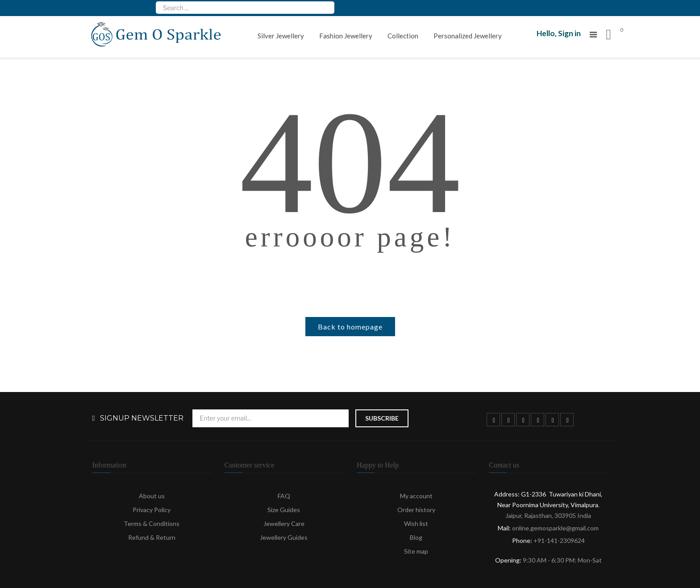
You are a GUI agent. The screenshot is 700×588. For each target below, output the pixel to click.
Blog (416, 537)
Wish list (416, 523)
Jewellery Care (284, 523)
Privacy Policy (152, 510)
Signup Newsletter (142, 418)
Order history (416, 510)
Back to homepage (350, 327)
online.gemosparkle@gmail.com (555, 528)
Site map (416, 551)
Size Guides (284, 510)
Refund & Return (152, 537)
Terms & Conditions (152, 523)
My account (416, 496)
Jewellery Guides (284, 537)
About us (152, 496)
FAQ (284, 496)
